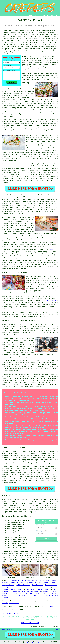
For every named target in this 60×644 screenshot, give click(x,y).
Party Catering (18, 589)
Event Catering (13, 581)
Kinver (52, 250)
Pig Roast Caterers (28, 593)
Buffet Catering (17, 583)
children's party (49, 301)
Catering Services (27, 587)
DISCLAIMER (54, 16)
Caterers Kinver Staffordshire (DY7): (17, 30)
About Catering (28, 56)
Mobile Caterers (28, 581)
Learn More (31, 643)
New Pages (9, 629)
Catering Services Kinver (17, 516)
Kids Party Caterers (10, 593)
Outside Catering (50, 591)
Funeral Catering (50, 583)
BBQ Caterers (37, 585)
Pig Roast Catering (34, 583)
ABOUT (41, 16)
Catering (30, 589)
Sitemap (3, 629)
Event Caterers (34, 595)
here (34, 512)
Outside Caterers (18, 591)
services (29, 250)
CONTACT (47, 16)
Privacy (57, 629)
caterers (47, 79)
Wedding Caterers (9, 587)
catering (40, 477)
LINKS (36, 16)
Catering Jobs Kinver (10, 603)
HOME (31, 16)
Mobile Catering (42, 581)
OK (38, 643)
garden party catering (47, 472)
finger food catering (19, 462)
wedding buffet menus (36, 456)
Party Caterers (8, 585)
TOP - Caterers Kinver (11, 613)
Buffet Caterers (23, 585)
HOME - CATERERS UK (30, 623)
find (9, 499)
